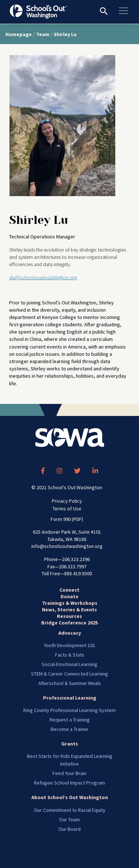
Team (43, 34)
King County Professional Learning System (69, 710)
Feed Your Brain (69, 773)
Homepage (19, 34)
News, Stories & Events (69, 610)
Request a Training (70, 720)
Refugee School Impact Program (69, 783)
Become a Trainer (70, 729)
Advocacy (70, 633)
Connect (69, 590)
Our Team (69, 820)
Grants (70, 744)
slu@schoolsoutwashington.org (43, 277)
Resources (69, 616)
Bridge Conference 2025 (69, 623)
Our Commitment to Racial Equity (70, 810)
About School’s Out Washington (70, 797)
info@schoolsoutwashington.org (67, 546)
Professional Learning (70, 698)
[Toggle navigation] (127, 11)
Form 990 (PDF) (67, 519)
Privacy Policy (67, 501)
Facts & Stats (70, 655)
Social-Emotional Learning (69, 664)
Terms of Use (67, 509)
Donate (69, 596)
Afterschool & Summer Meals (70, 683)
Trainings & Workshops (70, 603)
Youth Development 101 (69, 645)
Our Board (69, 829)
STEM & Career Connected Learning (69, 674)
